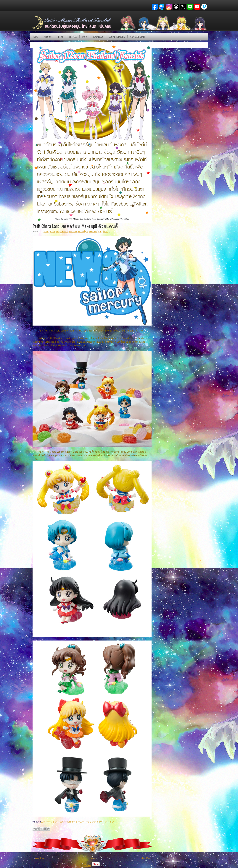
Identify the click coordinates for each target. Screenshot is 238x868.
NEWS (61, 37)
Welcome (48, 37)
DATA (85, 37)
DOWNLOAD (98, 37)
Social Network (117, 37)
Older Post (146, 858)
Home (35, 37)
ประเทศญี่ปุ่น (95, 232)
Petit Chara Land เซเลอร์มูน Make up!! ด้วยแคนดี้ (75, 226)
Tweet (88, 865)
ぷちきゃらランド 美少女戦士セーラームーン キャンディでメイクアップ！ (79, 822)
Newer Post (39, 858)
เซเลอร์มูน (83, 232)
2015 (52, 232)
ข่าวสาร (73, 232)
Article (73, 37)
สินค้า (105, 232)
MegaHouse (62, 232)
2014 (46, 232)
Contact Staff (138, 37)
